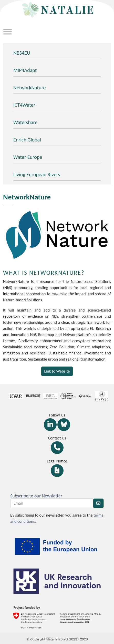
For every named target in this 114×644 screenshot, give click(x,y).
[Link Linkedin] (50, 425)
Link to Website (57, 371)
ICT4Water (24, 105)
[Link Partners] (13, 396)
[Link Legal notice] (57, 471)
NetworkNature (29, 88)
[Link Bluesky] (64, 425)
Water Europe (28, 157)
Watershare (25, 122)
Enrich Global (27, 140)
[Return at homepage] (57, 9)
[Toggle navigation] (8, 32)
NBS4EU (22, 53)
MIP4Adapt (25, 70)
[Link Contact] (57, 448)
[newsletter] (98, 503)
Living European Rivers (37, 174)
